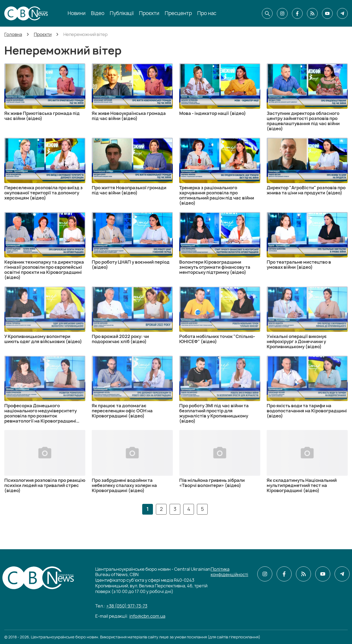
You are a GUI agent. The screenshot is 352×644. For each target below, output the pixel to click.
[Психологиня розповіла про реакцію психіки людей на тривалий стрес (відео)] (45, 461)
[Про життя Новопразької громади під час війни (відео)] (132, 167)
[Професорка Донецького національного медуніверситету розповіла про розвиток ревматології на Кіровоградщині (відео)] (45, 390)
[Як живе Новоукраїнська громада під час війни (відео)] (132, 92)
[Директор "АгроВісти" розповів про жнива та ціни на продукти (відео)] (307, 167)
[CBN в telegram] (342, 13)
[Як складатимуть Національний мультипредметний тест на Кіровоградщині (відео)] (307, 461)
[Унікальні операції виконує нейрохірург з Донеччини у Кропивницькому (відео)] (307, 318)
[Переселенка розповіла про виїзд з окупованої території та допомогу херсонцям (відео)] (45, 169)
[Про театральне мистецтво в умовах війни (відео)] (307, 241)
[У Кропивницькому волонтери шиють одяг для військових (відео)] (45, 315)
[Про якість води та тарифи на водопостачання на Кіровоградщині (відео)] (307, 387)
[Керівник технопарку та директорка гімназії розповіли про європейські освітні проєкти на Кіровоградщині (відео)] (45, 246)
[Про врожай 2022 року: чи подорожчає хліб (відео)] (132, 315)
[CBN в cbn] (312, 13)
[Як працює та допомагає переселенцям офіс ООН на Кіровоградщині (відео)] (132, 387)
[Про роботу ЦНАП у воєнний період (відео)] (132, 241)
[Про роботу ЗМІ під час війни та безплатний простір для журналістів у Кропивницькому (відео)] (220, 390)
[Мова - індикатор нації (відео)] (220, 90)
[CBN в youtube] (327, 13)
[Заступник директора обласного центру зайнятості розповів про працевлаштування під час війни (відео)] (307, 97)
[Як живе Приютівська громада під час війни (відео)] (45, 92)
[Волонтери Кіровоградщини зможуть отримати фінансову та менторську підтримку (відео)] (220, 243)
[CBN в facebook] (297, 13)
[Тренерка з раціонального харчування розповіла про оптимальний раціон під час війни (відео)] (220, 172)
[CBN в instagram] (282, 13)
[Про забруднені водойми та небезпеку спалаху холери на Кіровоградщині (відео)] (132, 461)
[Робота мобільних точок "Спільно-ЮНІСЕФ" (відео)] (220, 315)
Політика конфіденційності (229, 572)
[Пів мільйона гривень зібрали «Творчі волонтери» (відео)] (220, 459)
